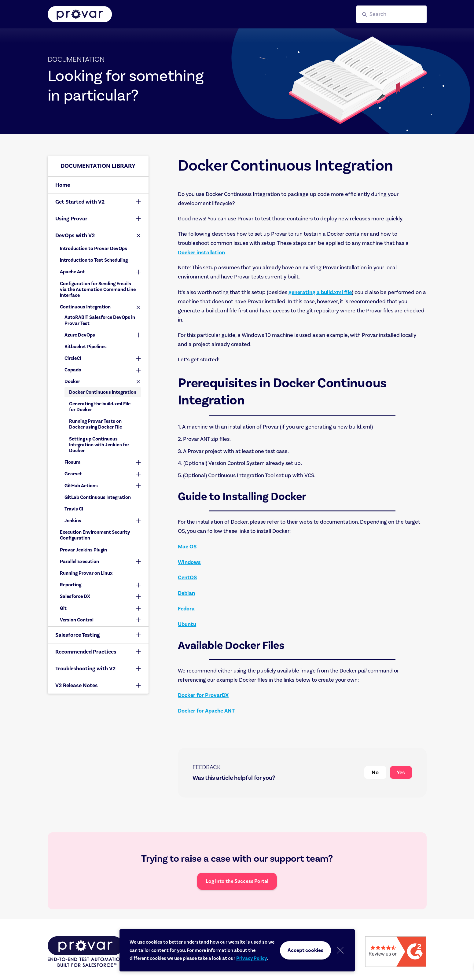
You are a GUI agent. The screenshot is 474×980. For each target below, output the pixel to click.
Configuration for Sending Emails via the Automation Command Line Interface (98, 289)
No (375, 772)
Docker (72, 381)
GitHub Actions (81, 486)
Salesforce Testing (78, 635)
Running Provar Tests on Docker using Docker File (96, 424)
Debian (186, 593)
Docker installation (201, 252)
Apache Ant (72, 272)
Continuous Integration (85, 307)
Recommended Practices (86, 652)
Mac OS (187, 547)
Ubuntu (187, 624)
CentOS (187, 577)
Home (63, 185)
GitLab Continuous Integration (98, 497)
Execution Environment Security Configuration (95, 535)
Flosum (72, 462)
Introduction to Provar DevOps (94, 249)
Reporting (71, 585)
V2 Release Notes (77, 685)
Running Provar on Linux (86, 573)
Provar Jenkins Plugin (83, 550)
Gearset (73, 474)
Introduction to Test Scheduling (94, 260)
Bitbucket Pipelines (86, 347)
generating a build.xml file (320, 292)
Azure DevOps (80, 335)
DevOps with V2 (75, 235)
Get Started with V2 (80, 202)
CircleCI (73, 358)
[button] (391, 14)
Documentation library (98, 166)
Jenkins (73, 521)
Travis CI (74, 509)
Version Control (77, 620)
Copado (73, 370)
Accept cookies (305, 950)
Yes (401, 772)
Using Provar (71, 219)
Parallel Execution (79, 562)
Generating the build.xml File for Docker (100, 407)
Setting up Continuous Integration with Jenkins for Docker (99, 445)
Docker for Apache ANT (206, 711)
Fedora (186, 609)
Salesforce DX (75, 596)
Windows (189, 562)
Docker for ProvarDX (203, 695)
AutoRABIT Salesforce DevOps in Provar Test (100, 320)
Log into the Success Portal (237, 881)
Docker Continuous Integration (103, 392)
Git (63, 608)
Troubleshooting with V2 (85, 669)
